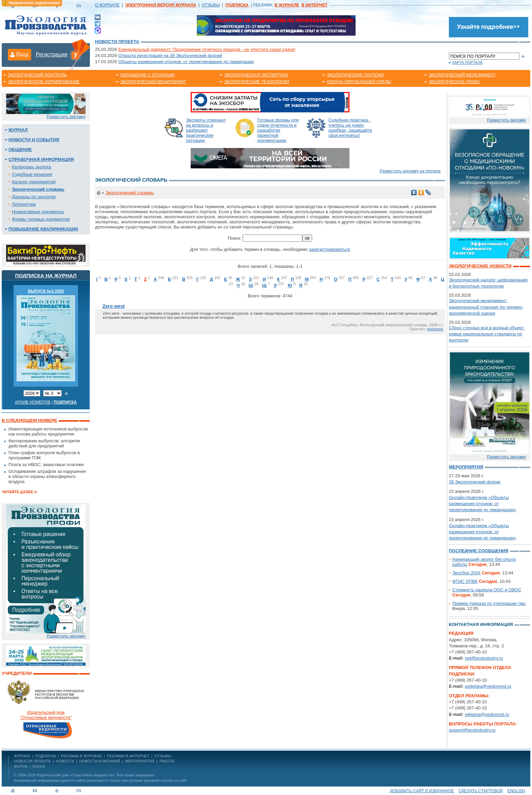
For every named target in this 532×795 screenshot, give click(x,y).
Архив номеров (33, 402)
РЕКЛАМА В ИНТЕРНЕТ (128, 756)
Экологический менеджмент (462, 75)
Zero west (113, 306)
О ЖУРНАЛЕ (107, 5)
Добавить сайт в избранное (422, 791)
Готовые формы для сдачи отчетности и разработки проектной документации (278, 130)
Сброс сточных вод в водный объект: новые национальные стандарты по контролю (487, 334)
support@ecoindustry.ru (472, 730)
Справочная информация (41, 159)
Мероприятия (466, 467)
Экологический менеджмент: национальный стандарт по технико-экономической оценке (486, 307)
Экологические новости (480, 266)
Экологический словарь (38, 189)
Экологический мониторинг (153, 82)
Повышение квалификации (43, 229)
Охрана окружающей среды (359, 82)
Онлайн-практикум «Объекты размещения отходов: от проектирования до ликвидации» (482, 504)
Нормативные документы (38, 212)
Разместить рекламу (66, 117)
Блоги (39, 766)
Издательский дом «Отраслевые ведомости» (76, 775)
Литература (24, 204)
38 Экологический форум (475, 482)
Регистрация (52, 54)
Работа (167, 761)
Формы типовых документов (41, 219)
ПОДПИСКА (46, 756)
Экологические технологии (257, 82)
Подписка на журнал (46, 275)
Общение (20, 150)
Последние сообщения (479, 551)
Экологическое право (454, 82)
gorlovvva (435, 329)
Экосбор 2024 (466, 573)
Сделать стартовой (481, 791)
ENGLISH (516, 791)
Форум (21, 766)
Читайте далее (17, 492)
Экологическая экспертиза (256, 75)
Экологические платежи (355, 75)
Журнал (18, 130)
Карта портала (467, 62)
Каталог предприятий (34, 182)
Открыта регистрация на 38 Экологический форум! (170, 56)
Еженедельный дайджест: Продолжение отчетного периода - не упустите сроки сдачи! (207, 49)
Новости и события (34, 140)
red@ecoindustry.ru (484, 658)
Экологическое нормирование (44, 82)
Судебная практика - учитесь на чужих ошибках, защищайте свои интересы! (350, 128)
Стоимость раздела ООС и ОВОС (487, 590)
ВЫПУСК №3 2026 (46, 291)
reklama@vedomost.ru (487, 714)
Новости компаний (100, 761)
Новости (65, 761)
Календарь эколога (31, 167)
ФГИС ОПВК (465, 581)
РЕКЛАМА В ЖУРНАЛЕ (81, 756)
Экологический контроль (37, 75)
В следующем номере (29, 420)
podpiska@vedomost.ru (488, 686)
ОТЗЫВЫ (211, 5)
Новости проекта (117, 42)
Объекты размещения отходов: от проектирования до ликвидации (186, 62)
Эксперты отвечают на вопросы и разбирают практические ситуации (206, 130)
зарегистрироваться (329, 249)
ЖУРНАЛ (22, 756)
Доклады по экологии (34, 197)
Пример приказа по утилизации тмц (489, 603)
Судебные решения (32, 174)
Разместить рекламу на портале (410, 171)
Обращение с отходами (148, 75)
